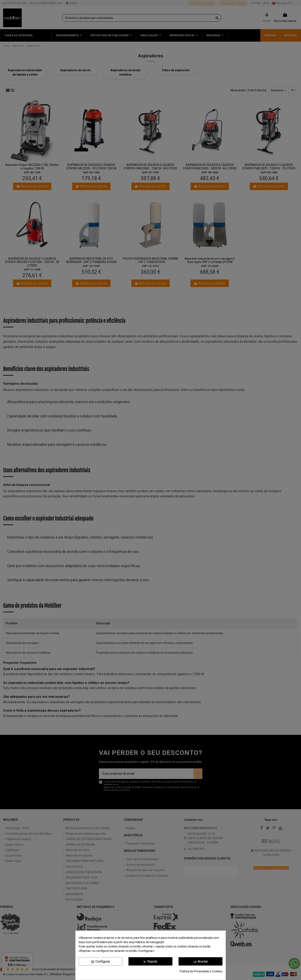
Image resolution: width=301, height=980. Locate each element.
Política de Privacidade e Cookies (201, 971)
